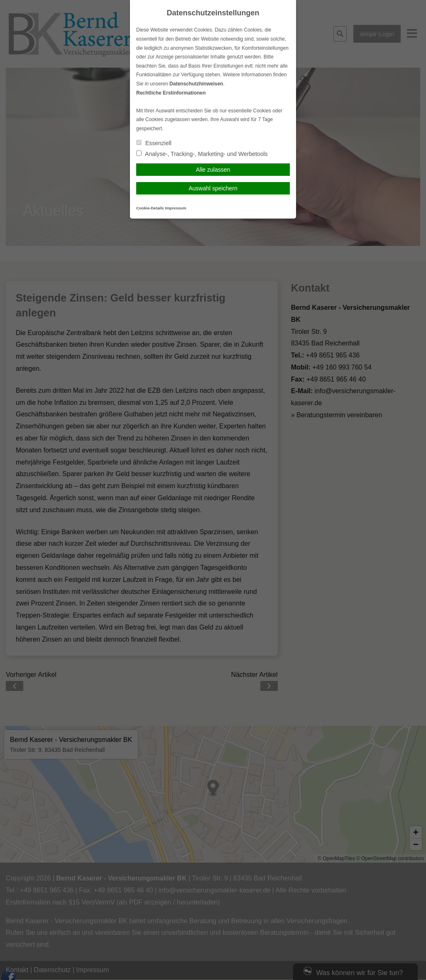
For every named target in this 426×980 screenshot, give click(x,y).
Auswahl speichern (213, 188)
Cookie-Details (150, 208)
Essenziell (154, 143)
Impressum (175, 208)
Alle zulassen (213, 170)
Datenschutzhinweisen (196, 84)
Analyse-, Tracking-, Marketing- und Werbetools (202, 154)
